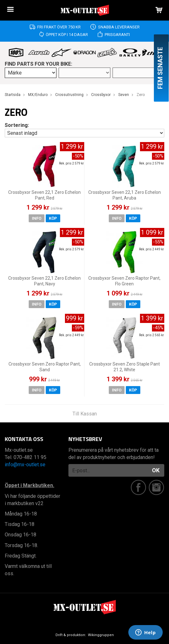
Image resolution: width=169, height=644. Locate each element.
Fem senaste (160, 68)
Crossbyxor (101, 95)
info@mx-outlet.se (25, 465)
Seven (124, 95)
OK (156, 470)
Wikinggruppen (101, 635)
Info (37, 218)
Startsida (13, 95)
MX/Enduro (38, 95)
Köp (53, 218)
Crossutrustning (69, 95)
